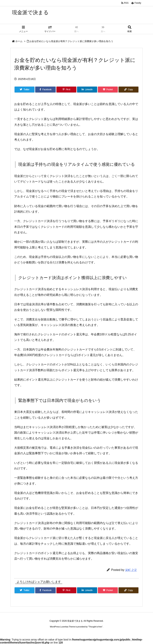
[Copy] (128, 90)
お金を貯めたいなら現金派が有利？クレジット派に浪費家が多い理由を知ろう (71, 41)
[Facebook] (45, 90)
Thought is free (95, 627)
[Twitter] (25, 90)
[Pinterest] (66, 90)
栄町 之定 (131, 570)
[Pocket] (108, 90)
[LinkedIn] (87, 90)
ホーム (19, 41)
